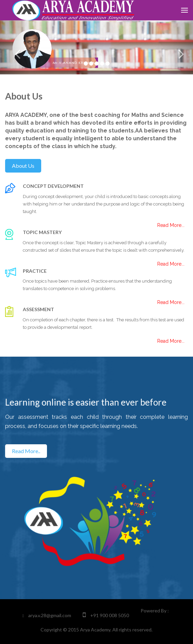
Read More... (171, 341)
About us (23, 166)
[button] (14, 47)
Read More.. (26, 451)
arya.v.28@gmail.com (50, 615)
